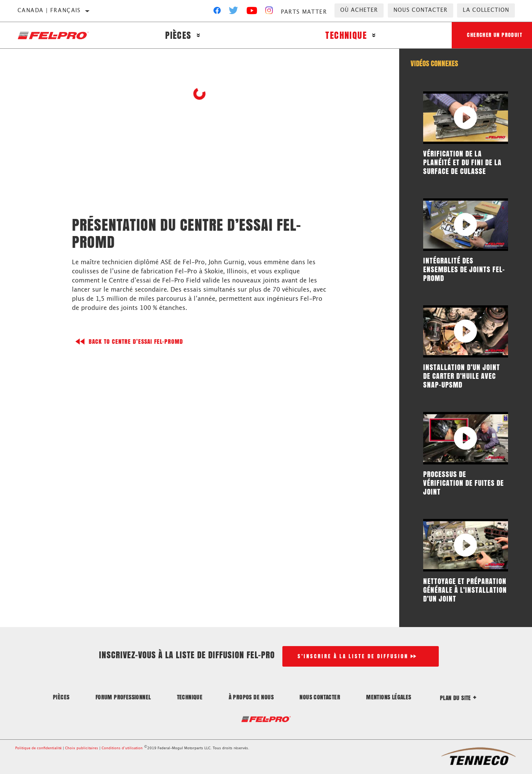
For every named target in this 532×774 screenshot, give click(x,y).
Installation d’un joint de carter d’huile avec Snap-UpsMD (462, 376)
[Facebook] (217, 12)
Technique (346, 35)
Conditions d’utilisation (122, 748)
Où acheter (359, 10)
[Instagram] (269, 12)
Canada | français (49, 11)
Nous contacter (421, 10)
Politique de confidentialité (38, 748)
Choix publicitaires (82, 748)
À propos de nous (251, 697)
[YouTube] (252, 12)
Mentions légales (389, 697)
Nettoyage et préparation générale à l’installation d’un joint (465, 590)
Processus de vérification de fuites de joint (464, 483)
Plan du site (458, 698)
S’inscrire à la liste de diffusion (353, 656)
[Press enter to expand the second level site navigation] (198, 35)
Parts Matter (304, 12)
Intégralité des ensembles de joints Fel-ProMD (464, 269)
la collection (486, 10)
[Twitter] (234, 12)
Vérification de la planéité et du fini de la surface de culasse (462, 162)
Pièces (178, 35)
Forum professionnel (123, 697)
